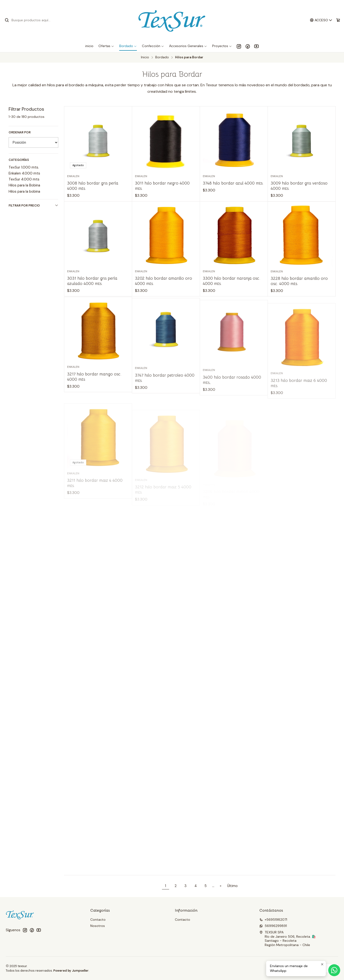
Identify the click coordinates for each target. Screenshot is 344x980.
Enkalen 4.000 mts (24, 173)
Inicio (145, 57)
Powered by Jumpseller (71, 971)
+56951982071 (273, 920)
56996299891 (273, 926)
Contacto (98, 920)
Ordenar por (20, 132)
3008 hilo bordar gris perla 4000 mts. (93, 186)
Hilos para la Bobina (24, 185)
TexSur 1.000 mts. (24, 167)
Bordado (162, 57)
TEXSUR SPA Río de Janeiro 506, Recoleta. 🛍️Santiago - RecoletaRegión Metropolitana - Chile (288, 939)
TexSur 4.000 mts (24, 179)
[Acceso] (321, 20)
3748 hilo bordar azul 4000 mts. (233, 183)
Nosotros (98, 926)
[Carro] (338, 20)
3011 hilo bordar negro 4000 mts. (162, 186)
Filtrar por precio (33, 205)
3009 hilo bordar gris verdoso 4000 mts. (299, 186)
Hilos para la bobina (24, 191)
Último (232, 886)
